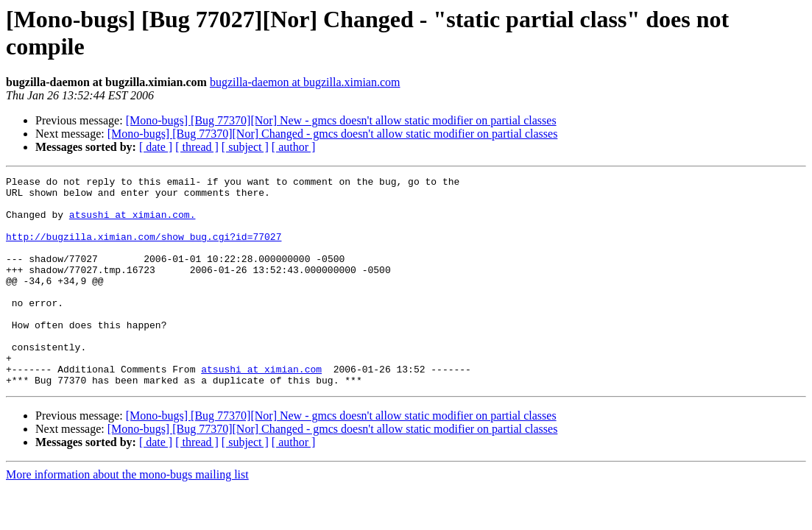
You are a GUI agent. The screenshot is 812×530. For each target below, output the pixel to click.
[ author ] (294, 147)
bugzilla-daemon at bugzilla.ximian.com (305, 82)
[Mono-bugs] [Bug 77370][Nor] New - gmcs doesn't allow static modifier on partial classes (341, 120)
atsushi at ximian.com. (133, 223)
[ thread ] (197, 147)
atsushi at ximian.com (261, 409)
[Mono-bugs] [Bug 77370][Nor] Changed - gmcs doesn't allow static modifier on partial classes (333, 134)
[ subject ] (245, 147)
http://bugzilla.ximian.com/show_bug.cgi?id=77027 (144, 250)
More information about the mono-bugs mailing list (127, 516)
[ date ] (156, 147)
